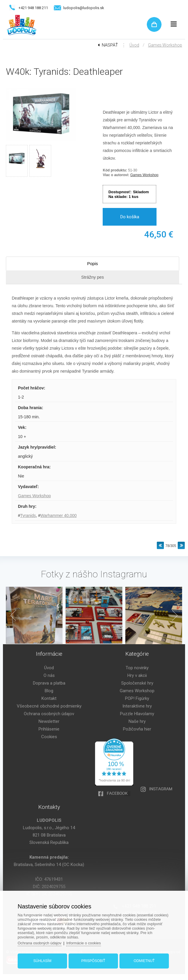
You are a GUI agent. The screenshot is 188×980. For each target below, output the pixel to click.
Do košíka (130, 217)
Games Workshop (165, 45)
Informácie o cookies (85, 942)
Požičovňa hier (137, 729)
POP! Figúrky (137, 698)
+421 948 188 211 (33, 8)
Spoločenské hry (137, 683)
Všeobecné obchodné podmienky (49, 706)
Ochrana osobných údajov (49, 714)
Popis (93, 263)
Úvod (134, 45)
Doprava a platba (49, 683)
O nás (49, 675)
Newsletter (49, 721)
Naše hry (137, 721)
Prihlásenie (49, 729)
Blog (49, 691)
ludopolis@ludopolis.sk (84, 8)
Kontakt (49, 698)
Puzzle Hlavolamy (137, 714)
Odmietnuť (143, 960)
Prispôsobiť (93, 960)
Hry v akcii (137, 675)
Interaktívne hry (137, 706)
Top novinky (137, 668)
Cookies (49, 737)
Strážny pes (93, 277)
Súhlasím (43, 960)
